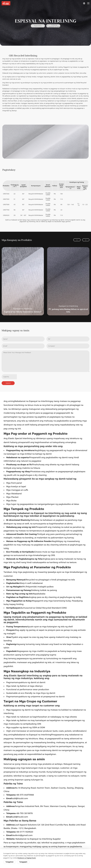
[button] (76, 240)
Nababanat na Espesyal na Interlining (15, 89)
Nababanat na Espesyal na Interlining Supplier (38, 839)
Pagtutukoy (38, 26)
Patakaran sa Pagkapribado (27, 858)
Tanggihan (9, 862)
